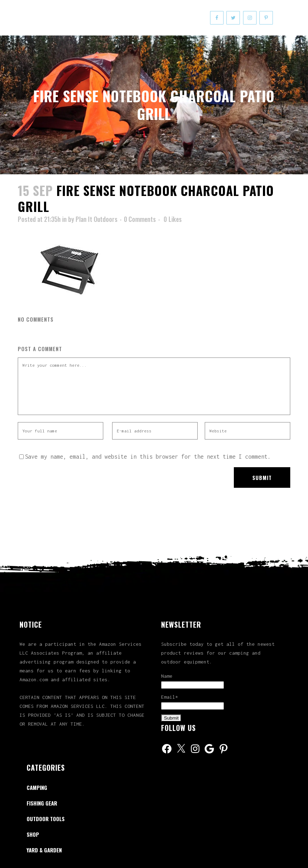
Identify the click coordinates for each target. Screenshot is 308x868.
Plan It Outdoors (97, 219)
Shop (33, 834)
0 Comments (140, 219)
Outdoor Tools (46, 819)
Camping (37, 787)
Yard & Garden (44, 850)
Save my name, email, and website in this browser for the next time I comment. (148, 457)
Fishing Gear (42, 803)
